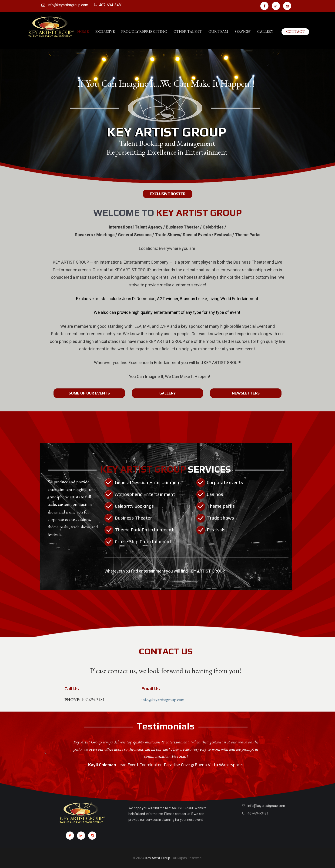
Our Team (218, 31)
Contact (295, 31)
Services (243, 31)
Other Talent (188, 31)
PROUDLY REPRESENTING (144, 31)
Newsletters (246, 393)
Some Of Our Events (89, 393)
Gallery (265, 31)
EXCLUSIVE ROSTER (168, 194)
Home (83, 31)
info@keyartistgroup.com (68, 5)
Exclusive (105, 31)
